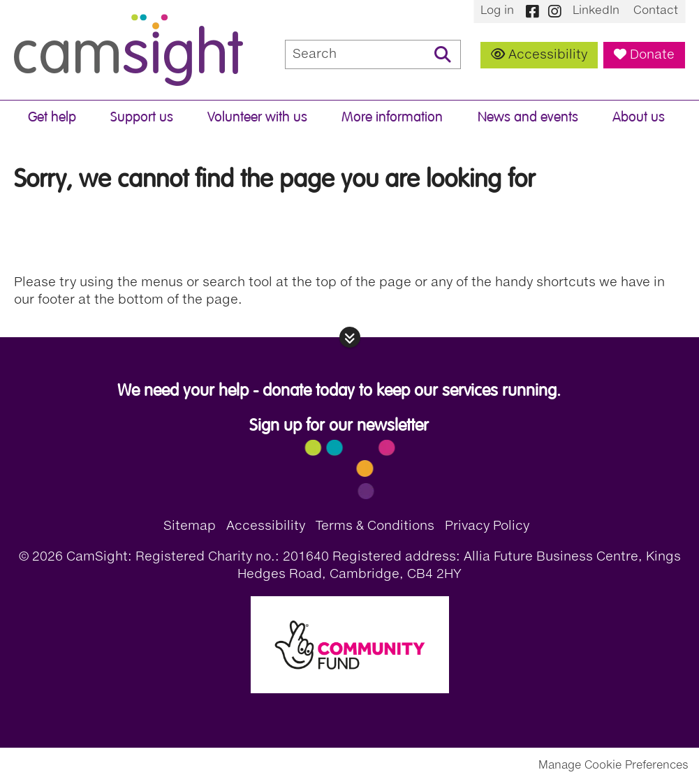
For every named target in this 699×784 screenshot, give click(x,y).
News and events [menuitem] (528, 117)
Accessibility (548, 55)
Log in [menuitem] (497, 11)
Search (443, 54)
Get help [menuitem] (52, 117)
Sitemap (190, 526)
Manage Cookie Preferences (613, 766)
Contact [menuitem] (656, 11)
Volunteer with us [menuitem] (257, 117)
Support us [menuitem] (142, 117)
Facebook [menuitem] (532, 11)
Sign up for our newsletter (339, 426)
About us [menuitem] (639, 117)
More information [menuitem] (392, 117)
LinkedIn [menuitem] (596, 11)
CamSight (128, 50)
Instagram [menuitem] (554, 11)
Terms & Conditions (375, 526)
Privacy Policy (487, 526)
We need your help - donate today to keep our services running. (339, 391)
